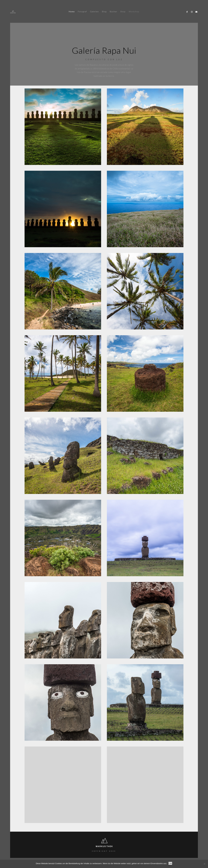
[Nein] (204, 864)
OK (170, 863)
